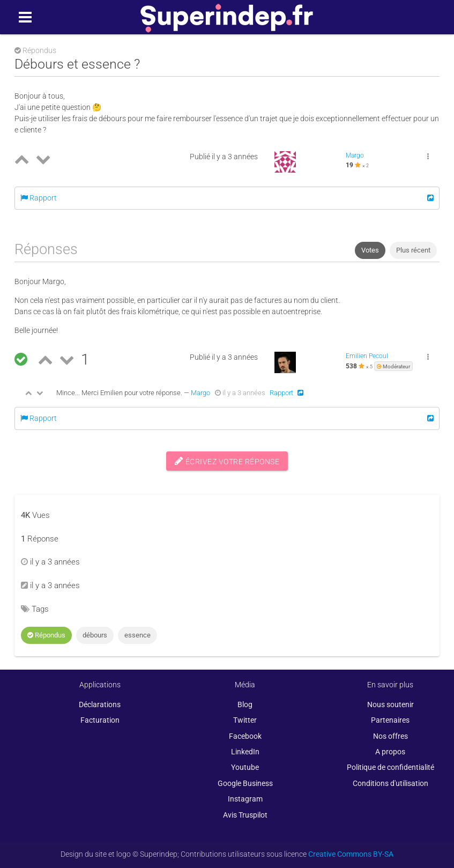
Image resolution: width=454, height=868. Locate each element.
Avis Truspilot (245, 815)
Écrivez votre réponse (227, 461)
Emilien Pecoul (367, 356)
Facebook (245, 736)
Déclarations (100, 704)
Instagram (245, 799)
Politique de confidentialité (390, 767)
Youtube (245, 767)
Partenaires (390, 720)
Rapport (39, 198)
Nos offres (390, 736)
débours (95, 635)
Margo (355, 155)
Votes (370, 250)
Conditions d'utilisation (390, 783)
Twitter (245, 720)
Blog (245, 704)
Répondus (46, 635)
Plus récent (413, 250)
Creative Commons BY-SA (351, 854)
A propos (390, 752)
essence (137, 635)
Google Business (245, 783)
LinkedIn (245, 752)
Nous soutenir (390, 704)
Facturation (100, 720)
